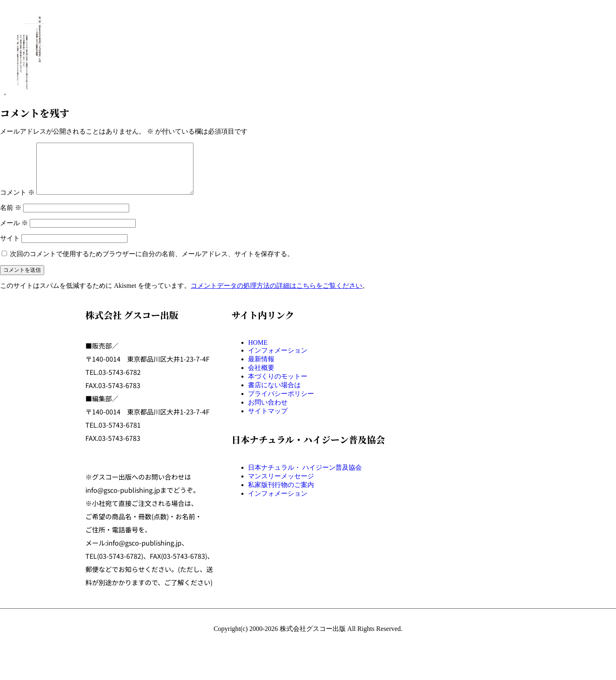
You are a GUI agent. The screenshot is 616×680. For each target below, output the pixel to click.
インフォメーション (278, 360)
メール (14, 233)
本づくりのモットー (278, 386)
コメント (17, 202)
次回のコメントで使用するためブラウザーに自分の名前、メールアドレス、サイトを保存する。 (152, 264)
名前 (11, 218)
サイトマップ (268, 421)
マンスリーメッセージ (281, 486)
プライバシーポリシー (281, 404)
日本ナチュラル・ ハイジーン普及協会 (305, 477)
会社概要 (261, 378)
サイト (10, 248)
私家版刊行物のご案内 (281, 495)
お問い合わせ (268, 412)
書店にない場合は (274, 395)
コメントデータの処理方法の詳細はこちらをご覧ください (276, 295)
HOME (258, 352)
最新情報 (261, 369)
